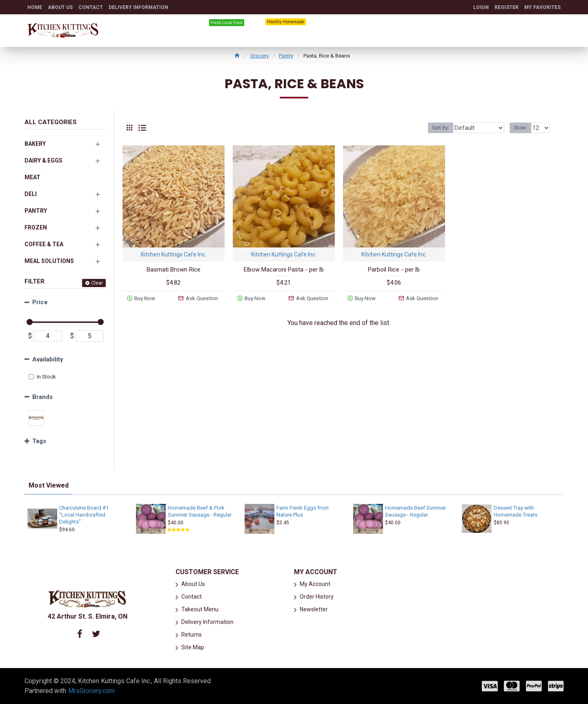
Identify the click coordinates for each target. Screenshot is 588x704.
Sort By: (446, 128)
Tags (39, 441)
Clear (97, 283)
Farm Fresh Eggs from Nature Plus (303, 511)
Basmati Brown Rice (174, 270)
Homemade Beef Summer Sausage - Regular (415, 511)
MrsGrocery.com (91, 691)
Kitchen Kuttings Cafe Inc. (174, 254)
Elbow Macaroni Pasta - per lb (284, 270)
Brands (42, 397)
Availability (48, 359)
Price (40, 302)
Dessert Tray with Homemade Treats (516, 511)
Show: (523, 128)
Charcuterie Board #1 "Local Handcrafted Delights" (84, 515)
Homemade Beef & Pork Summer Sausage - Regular (200, 511)
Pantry (286, 56)
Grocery (259, 56)
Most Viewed (49, 485)
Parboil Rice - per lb (394, 270)
